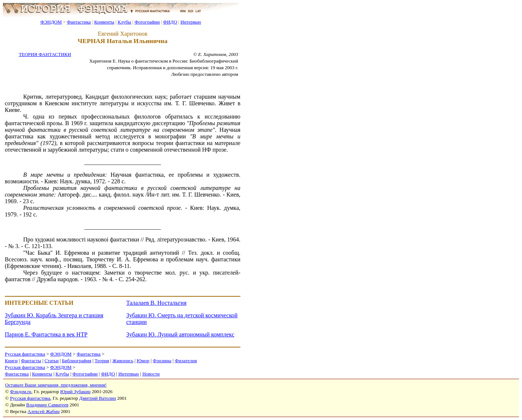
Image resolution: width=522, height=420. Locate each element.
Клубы (124, 22)
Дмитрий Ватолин (98, 398)
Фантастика (79, 22)
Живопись (123, 361)
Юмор (143, 361)
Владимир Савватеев (47, 405)
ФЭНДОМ (51, 22)
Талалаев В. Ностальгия (156, 303)
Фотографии (147, 22)
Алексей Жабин (44, 411)
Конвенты (104, 22)
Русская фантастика (25, 354)
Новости (151, 374)
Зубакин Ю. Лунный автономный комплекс (180, 334)
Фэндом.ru (21, 391)
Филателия (186, 361)
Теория (102, 361)
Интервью (191, 22)
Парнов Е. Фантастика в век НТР (46, 334)
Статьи (52, 361)
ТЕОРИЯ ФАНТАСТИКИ (45, 54)
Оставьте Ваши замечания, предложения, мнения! (56, 385)
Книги (11, 361)
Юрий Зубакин (75, 391)
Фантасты (31, 361)
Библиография (77, 361)
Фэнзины (162, 361)
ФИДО (170, 22)
